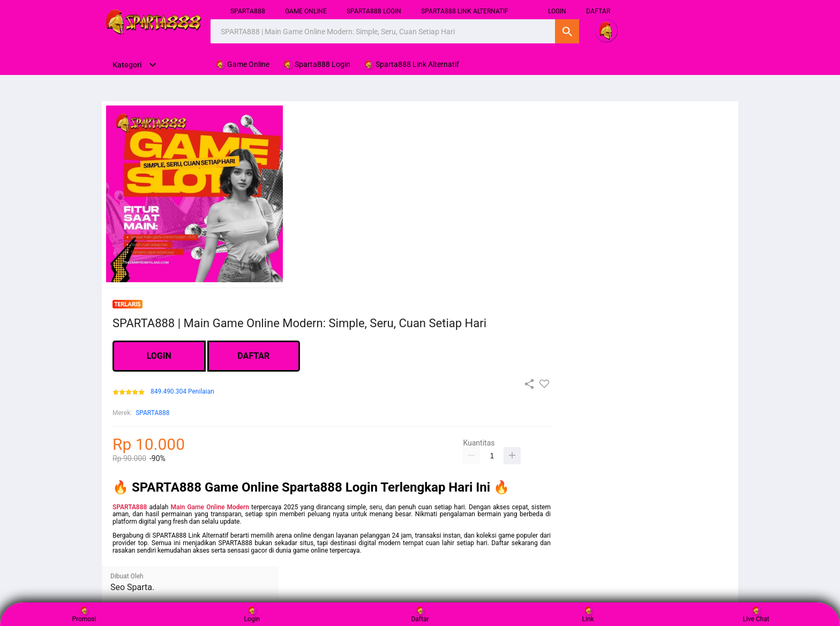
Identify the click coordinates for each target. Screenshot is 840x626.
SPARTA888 (248, 11)
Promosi (84, 614)
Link (588, 614)
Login (252, 614)
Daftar (420, 614)
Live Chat (756, 614)
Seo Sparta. (132, 587)
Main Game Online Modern (210, 507)
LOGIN (159, 356)
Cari (567, 31)
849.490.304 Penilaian (182, 392)
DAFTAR (598, 11)
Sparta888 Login (374, 11)
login (557, 11)
